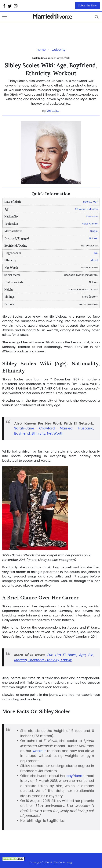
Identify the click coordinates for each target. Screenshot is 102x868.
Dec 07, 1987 (90, 202)
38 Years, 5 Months (86, 209)
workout (40, 751)
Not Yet (93, 238)
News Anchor (90, 224)
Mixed (94, 260)
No (96, 253)
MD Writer (53, 111)
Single (94, 231)
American (92, 216)
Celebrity (59, 50)
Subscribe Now (88, 5)
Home (41, 50)
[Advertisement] (33, 30)
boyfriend (74, 776)
